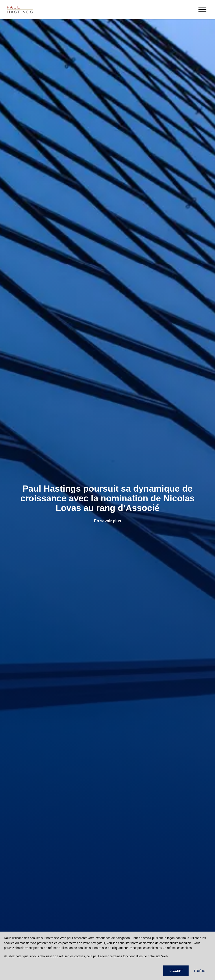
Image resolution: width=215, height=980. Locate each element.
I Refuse (200, 971)
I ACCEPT (176, 971)
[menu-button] (202, 9)
